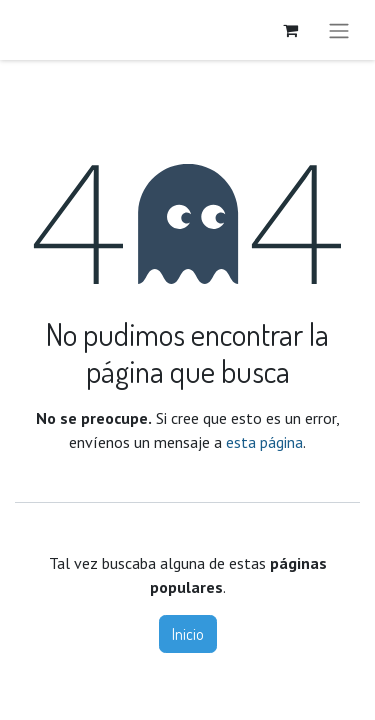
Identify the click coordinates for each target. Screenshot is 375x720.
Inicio (188, 634)
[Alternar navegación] (339, 30)
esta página (264, 442)
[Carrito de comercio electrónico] (290, 30)
